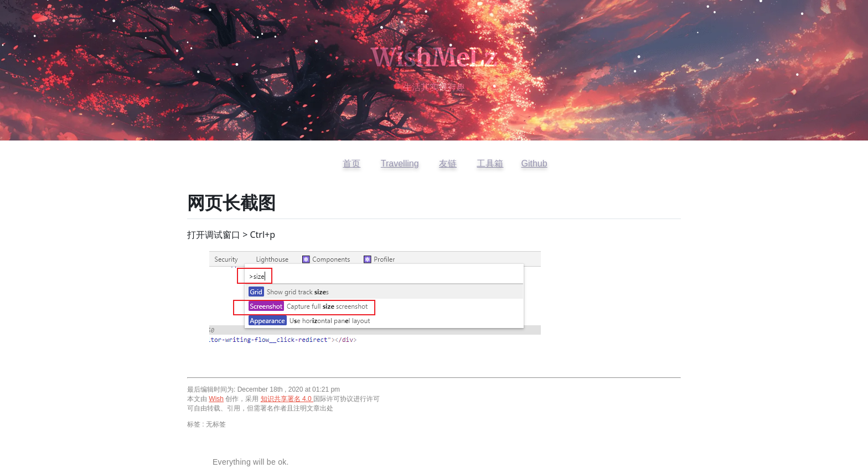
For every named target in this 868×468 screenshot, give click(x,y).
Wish (216, 399)
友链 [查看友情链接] (448, 163)
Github (534, 163)
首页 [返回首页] (352, 163)
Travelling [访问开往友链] (400, 163)
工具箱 (490, 163)
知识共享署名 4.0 (287, 399)
